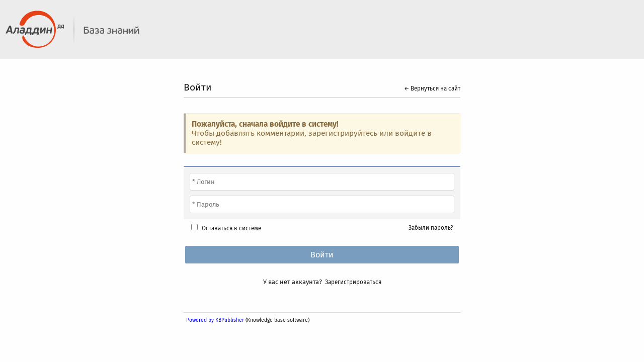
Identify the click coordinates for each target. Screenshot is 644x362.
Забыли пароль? (431, 228)
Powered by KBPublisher (215, 320)
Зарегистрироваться (353, 282)
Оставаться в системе (231, 228)
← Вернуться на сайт (432, 88)
